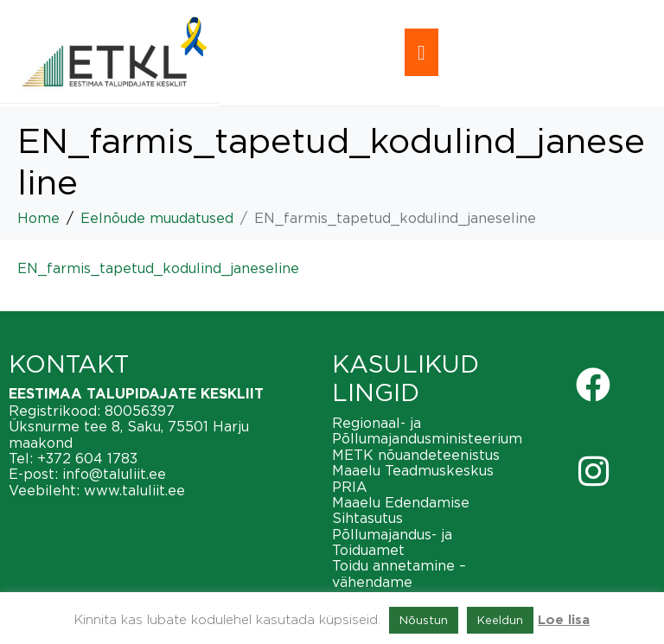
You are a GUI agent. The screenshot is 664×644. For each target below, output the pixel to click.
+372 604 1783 (87, 458)
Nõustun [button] (424, 620)
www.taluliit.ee (134, 490)
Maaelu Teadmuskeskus (413, 470)
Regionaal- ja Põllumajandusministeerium (427, 430)
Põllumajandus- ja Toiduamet (392, 542)
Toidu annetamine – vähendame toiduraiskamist (399, 581)
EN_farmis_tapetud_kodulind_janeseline (158, 268)
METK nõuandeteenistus (416, 455)
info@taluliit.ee (114, 474)
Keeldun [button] (500, 620)
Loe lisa (564, 620)
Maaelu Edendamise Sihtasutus (401, 510)
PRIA (350, 487)
